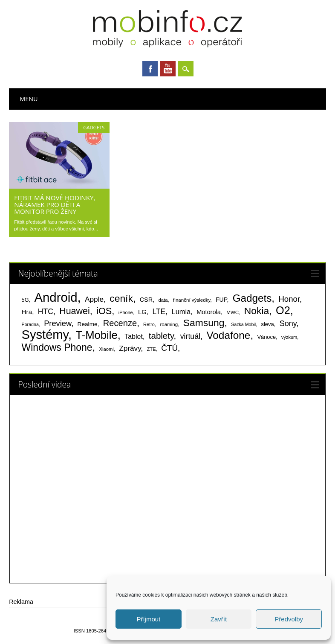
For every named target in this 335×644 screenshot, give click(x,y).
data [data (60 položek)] (163, 300)
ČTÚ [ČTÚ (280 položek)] (169, 348)
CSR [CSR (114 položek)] (146, 300)
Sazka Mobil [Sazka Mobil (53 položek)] (243, 324)
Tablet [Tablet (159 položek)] (134, 336)
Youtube (168, 69)
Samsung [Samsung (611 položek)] (204, 323)
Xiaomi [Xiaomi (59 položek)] (106, 349)
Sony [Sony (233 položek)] (288, 323)
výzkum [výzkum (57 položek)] (289, 337)
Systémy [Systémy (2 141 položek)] (45, 335)
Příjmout (148, 619)
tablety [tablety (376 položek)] (161, 336)
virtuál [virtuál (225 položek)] (190, 336)
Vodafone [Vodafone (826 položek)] (228, 335)
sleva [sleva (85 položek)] (268, 324)
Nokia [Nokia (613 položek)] (257, 311)
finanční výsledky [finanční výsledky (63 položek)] (192, 300)
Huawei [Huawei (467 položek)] (75, 311)
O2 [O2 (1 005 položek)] (283, 310)
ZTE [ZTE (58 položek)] (152, 349)
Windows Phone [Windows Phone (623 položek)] (57, 347)
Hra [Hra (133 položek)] (27, 312)
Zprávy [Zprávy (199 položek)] (130, 348)
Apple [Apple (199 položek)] (94, 299)
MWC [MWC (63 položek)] (232, 312)
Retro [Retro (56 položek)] (149, 324)
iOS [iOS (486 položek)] (104, 311)
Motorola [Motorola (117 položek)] (209, 312)
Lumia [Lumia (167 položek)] (181, 312)
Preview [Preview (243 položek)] (58, 323)
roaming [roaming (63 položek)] (169, 324)
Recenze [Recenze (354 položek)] (120, 323)
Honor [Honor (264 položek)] (289, 299)
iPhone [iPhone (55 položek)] (126, 312)
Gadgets (94, 127)
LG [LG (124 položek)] (142, 312)
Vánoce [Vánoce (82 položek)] (267, 337)
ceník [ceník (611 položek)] (121, 298)
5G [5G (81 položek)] (25, 300)
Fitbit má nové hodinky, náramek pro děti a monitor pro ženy (55, 204)
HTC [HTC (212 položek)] (46, 312)
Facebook (150, 69)
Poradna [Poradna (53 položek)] (30, 324)
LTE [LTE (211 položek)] (159, 312)
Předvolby (289, 619)
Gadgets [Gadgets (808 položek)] (252, 298)
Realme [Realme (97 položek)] (88, 324)
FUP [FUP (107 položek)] (221, 300)
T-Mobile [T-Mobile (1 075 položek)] (96, 335)
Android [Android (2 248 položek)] (56, 297)
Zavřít (219, 619)
